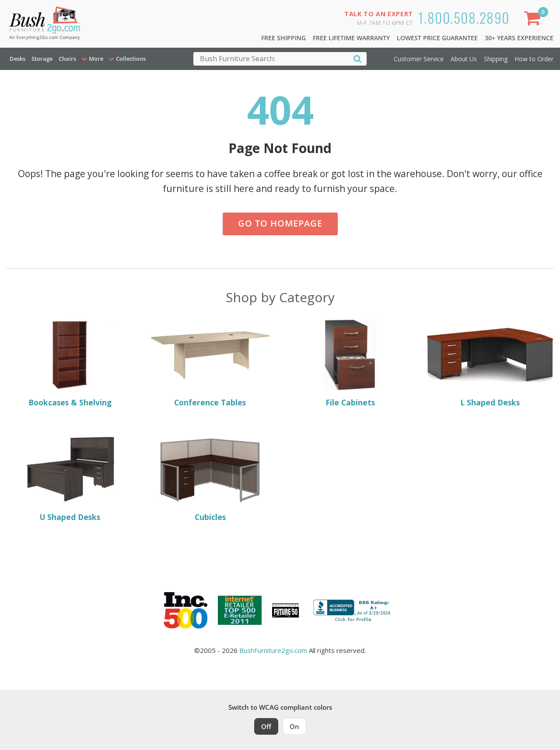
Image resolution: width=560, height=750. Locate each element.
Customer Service (419, 59)
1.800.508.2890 (464, 17)
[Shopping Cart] (534, 20)
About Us (464, 59)
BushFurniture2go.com (273, 650)
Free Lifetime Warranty (351, 38)
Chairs (67, 59)
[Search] (357, 58)
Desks (17, 59)
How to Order (534, 59)
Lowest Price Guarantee (437, 38)
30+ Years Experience (519, 38)
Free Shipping (283, 38)
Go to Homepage (280, 223)
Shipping (496, 59)
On (294, 726)
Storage (42, 59)
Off (266, 726)
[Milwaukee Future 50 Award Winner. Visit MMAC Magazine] (285, 610)
